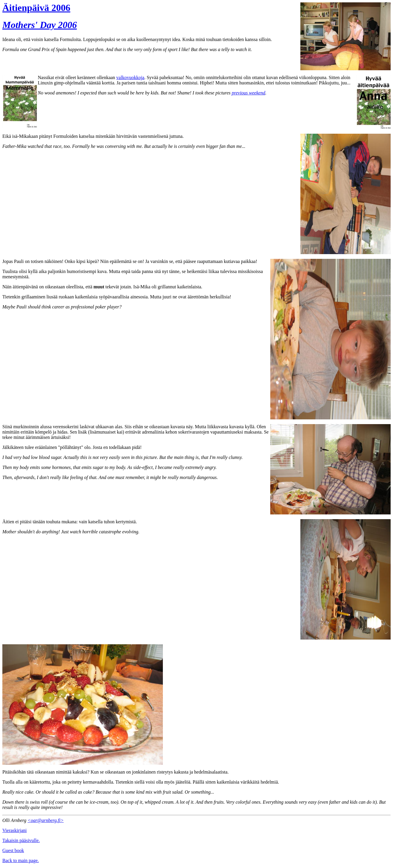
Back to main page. (21, 860)
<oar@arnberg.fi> (45, 820)
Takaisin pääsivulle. (21, 840)
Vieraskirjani (15, 830)
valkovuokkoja (130, 77)
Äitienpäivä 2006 (36, 8)
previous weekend (248, 93)
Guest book (13, 850)
